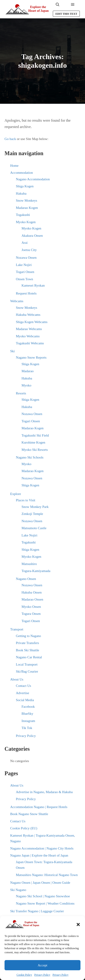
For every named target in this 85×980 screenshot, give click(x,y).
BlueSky (27, 714)
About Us (17, 679)
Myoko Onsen (31, 607)
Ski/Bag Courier (27, 671)
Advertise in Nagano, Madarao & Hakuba (44, 792)
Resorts (21, 393)
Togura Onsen (31, 614)
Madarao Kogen (27, 208)
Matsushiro (29, 564)
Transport (17, 629)
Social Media (25, 700)
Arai (25, 243)
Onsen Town (24, 279)
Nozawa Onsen (26, 258)
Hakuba (21, 193)
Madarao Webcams (29, 329)
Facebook (28, 707)
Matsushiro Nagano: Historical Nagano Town (47, 875)
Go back (10, 139)
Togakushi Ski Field (35, 435)
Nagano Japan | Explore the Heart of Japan (39, 855)
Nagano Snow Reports (31, 357)
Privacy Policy (42, 975)
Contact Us (23, 686)
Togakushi (23, 215)
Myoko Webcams (28, 336)
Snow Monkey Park (35, 507)
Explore (16, 494)
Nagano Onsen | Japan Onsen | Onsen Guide (40, 883)
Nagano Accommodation (33, 179)
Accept (42, 965)
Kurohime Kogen (33, 442)
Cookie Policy (24, 975)
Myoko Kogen (26, 222)
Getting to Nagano (28, 636)
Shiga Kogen (25, 186)
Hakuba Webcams (28, 315)
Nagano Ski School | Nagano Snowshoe (43, 896)
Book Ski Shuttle (28, 650)
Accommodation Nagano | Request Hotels (39, 807)
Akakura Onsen (32, 236)
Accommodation (22, 173)
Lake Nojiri (24, 265)
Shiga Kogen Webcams (32, 322)
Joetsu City (29, 250)
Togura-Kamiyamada (36, 571)
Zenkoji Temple (32, 514)
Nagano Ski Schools (30, 457)
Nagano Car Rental (29, 657)
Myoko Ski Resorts (35, 450)
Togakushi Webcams (30, 343)
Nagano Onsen (26, 579)
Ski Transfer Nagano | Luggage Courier (37, 911)
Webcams (17, 301)
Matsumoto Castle (34, 528)
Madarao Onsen (32, 599)
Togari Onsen (25, 272)
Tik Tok (27, 728)
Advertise (22, 693)
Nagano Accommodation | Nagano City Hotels (42, 848)
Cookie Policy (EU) (24, 828)
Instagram (28, 721)
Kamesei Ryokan (33, 285)
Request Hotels (26, 293)
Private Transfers (27, 643)
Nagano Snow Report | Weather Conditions (45, 903)
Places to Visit (26, 500)
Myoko (26, 385)
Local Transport (27, 664)
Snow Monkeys (27, 200)
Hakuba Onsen (32, 592)
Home (14, 166)
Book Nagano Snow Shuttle (29, 814)
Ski (12, 351)
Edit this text (66, 14)
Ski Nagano (18, 890)
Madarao (28, 371)
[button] (78, 924)
